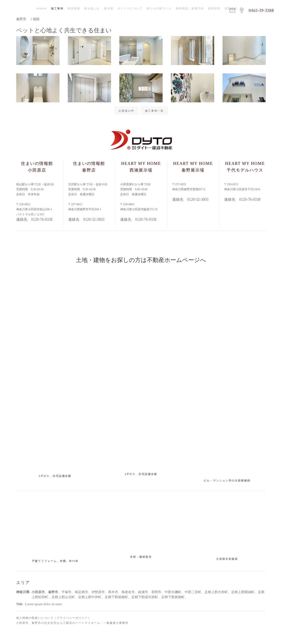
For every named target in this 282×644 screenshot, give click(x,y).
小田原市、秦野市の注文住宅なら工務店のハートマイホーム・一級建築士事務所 (71, 623)
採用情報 (231, 8)
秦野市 (52, 592)
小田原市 (37, 592)
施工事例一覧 (154, 111)
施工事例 (57, 8)
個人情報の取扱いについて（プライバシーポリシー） (53, 618)
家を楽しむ (92, 8)
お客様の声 (126, 111)
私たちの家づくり (159, 8)
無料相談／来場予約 (190, 8)
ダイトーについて (130, 8)
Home (42, 8)
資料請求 (214, 8)
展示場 (109, 8)
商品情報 (74, 8)
